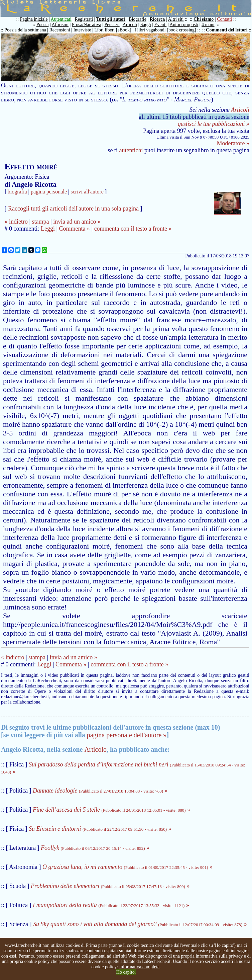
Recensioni (60, 30)
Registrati (84, 19)
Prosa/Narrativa (87, 25)
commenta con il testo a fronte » (133, 229)
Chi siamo (204, 19)
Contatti (224, 19)
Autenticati (61, 19)
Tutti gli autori (111, 19)
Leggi (48, 229)
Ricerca (157, 19)
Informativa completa (139, 967)
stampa (41, 222)
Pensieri (112, 25)
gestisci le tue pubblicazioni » (214, 124)
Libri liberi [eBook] (113, 30)
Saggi (146, 25)
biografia (17, 192)
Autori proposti (184, 25)
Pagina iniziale (34, 19)
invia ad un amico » (77, 222)
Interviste (82, 30)
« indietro (16, 222)
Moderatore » (233, 143)
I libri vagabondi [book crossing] (165, 30)
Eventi (161, 25)
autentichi (131, 150)
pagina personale (49, 192)
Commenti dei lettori (227, 30)
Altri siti (176, 19)
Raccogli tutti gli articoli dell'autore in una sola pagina (73, 209)
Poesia (43, 25)
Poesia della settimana (25, 30)
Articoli (130, 25)
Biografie (138, 19)
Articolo (95, 749)
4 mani (208, 25)
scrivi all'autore (87, 192)
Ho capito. (126, 972)
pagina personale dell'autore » (127, 735)
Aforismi (60, 25)
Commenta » (75, 229)
